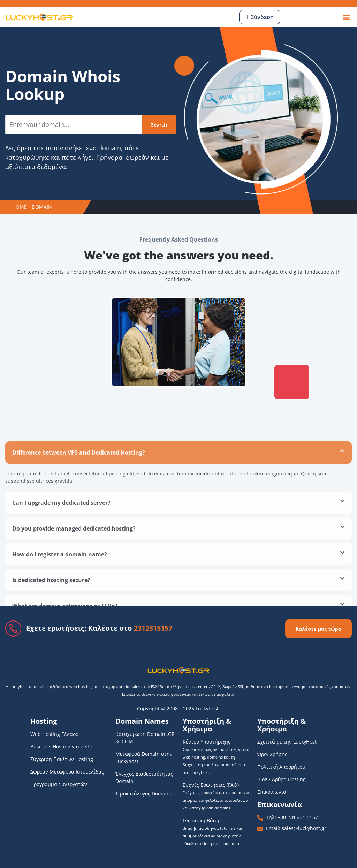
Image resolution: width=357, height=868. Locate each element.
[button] (346, 17)
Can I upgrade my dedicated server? (61, 585)
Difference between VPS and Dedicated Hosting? (79, 535)
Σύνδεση (262, 17)
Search (159, 125)
